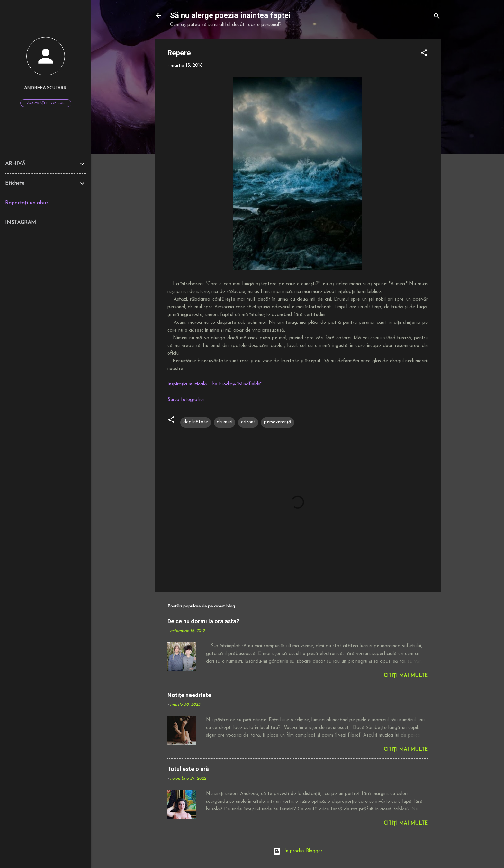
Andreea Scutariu (46, 88)
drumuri (225, 422)
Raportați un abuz (27, 203)
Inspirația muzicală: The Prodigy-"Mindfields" (215, 384)
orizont (248, 422)
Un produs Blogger (298, 851)
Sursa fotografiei (186, 400)
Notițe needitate (189, 695)
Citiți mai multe (406, 676)
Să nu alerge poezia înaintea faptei (230, 15)
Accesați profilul (46, 103)
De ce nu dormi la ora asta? (203, 621)
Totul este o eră (188, 769)
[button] (424, 54)
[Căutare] (437, 18)
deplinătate (196, 422)
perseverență (278, 422)
